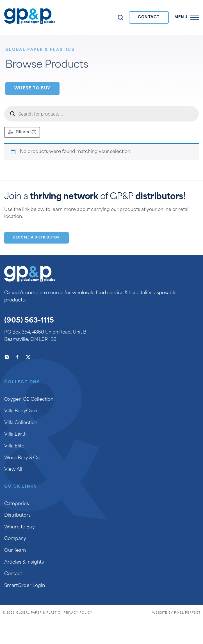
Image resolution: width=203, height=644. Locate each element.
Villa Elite (14, 446)
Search (120, 17)
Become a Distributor (37, 238)
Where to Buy (32, 88)
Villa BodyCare (21, 411)
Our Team (15, 551)
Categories (17, 504)
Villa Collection (21, 423)
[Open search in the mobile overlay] (101, 114)
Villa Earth (15, 434)
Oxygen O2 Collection (29, 400)
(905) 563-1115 (29, 321)
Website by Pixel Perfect (176, 613)
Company (15, 539)
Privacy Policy (78, 613)
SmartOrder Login (25, 586)
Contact (149, 17)
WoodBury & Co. (22, 458)
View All (13, 470)
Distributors (17, 515)
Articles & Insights (24, 562)
